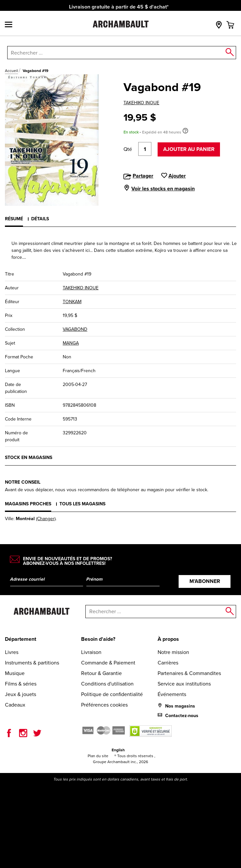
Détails (40, 219)
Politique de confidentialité (112, 694)
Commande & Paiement (108, 663)
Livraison (91, 652)
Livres (12, 652)
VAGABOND (75, 329)
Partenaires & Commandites (189, 673)
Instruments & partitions (32, 663)
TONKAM (72, 302)
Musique (15, 673)
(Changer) (46, 519)
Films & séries (21, 684)
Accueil (11, 71)
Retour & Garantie (101, 673)
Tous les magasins (82, 504)
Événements (172, 694)
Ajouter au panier (189, 149)
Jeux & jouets (21, 694)
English (118, 750)
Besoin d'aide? (98, 639)
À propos (168, 639)
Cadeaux (15, 705)
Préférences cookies (104, 705)
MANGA (71, 343)
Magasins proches (28, 504)
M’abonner (205, 581)
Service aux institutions (184, 684)
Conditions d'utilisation (107, 684)
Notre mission (173, 652)
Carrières (168, 663)
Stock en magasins (29, 457)
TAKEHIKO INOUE (141, 103)
